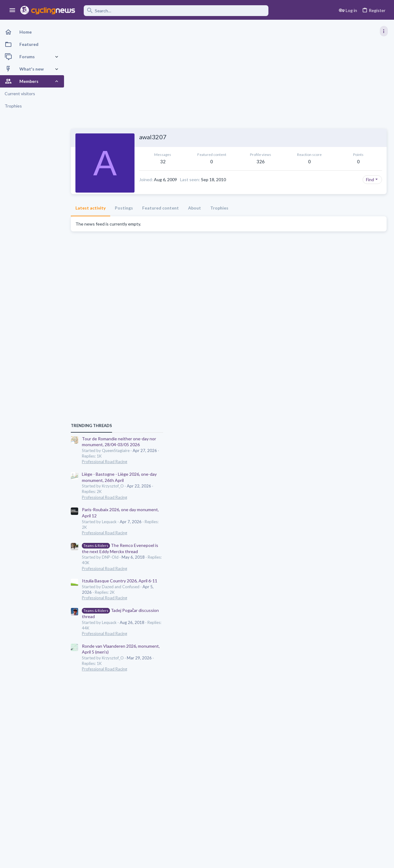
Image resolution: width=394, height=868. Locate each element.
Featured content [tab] (161, 218)
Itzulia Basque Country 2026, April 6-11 (344, 472)
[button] (12, 10)
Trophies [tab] (219, 218)
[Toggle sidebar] (384, 31)
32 (163, 161)
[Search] (176, 11)
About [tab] (195, 218)
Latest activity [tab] (90, 218)
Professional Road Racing (329, 353)
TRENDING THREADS (316, 317)
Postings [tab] (124, 218)
